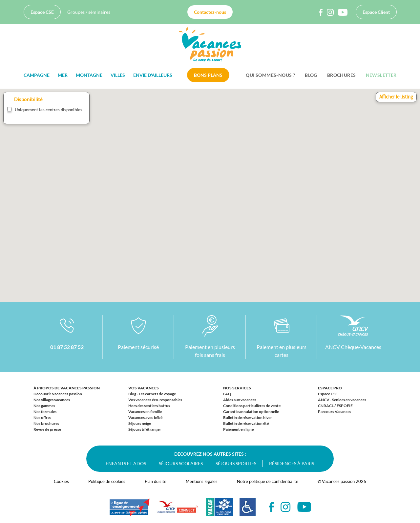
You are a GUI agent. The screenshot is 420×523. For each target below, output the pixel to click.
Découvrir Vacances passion (58, 394)
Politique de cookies (107, 481)
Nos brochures (46, 423)
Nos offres (42, 417)
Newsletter (381, 75)
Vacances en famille (145, 412)
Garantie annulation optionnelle (251, 412)
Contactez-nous (210, 12)
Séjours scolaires (181, 463)
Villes (118, 75)
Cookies (61, 481)
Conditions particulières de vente (252, 406)
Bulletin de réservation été (246, 423)
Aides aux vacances (240, 400)
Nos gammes (44, 406)
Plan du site (156, 481)
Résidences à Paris (292, 463)
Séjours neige (140, 423)
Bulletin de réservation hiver (248, 417)
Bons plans (208, 75)
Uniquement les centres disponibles (49, 110)
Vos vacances (144, 388)
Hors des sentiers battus (149, 406)
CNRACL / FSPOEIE (335, 406)
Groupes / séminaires (89, 12)
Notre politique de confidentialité (268, 481)
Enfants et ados (126, 463)
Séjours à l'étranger (145, 429)
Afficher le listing (396, 97)
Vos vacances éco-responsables (155, 400)
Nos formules (45, 412)
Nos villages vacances (52, 400)
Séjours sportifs (236, 463)
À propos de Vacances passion (67, 388)
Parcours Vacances (335, 412)
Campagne (37, 75)
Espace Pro (330, 388)
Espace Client (376, 12)
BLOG (311, 75)
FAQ (227, 394)
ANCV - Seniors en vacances (342, 400)
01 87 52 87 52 (67, 347)
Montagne (89, 75)
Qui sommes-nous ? (270, 75)
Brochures (342, 75)
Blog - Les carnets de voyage (152, 394)
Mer (63, 75)
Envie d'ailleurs (153, 75)
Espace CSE (42, 12)
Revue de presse (47, 429)
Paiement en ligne (238, 429)
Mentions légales (202, 481)
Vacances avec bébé (145, 417)
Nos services (237, 388)
